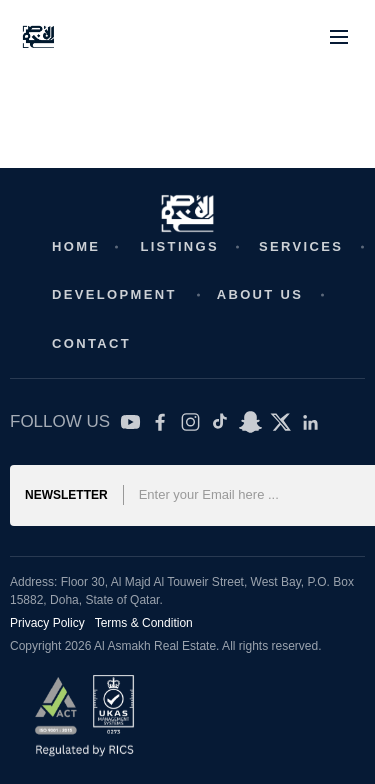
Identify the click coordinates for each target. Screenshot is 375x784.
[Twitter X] (280, 422)
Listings (179, 246)
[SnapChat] (250, 422)
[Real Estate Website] (38, 37)
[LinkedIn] (310, 422)
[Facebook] (160, 422)
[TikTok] (220, 422)
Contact (91, 343)
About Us (260, 294)
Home (76, 246)
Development (114, 294)
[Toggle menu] (339, 37)
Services (301, 246)
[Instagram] (190, 422)
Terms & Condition (144, 623)
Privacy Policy (47, 623)
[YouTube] (130, 422)
